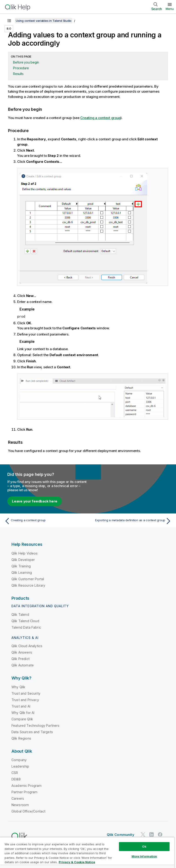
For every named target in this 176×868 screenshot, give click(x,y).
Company (19, 760)
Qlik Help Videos (25, 553)
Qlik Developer (23, 559)
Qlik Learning (22, 572)
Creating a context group (100, 118)
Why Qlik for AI (23, 712)
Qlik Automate (23, 665)
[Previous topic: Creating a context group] (45, 521)
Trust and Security (26, 693)
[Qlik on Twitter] (143, 834)
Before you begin (26, 62)
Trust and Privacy (25, 700)
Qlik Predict (21, 659)
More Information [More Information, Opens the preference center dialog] (144, 856)
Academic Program (27, 785)
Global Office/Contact (28, 811)
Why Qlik (18, 687)
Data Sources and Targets (32, 732)
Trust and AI (21, 706)
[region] (87, 853)
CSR (15, 772)
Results (18, 74)
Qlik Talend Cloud (25, 621)
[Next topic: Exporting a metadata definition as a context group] (131, 521)
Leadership (20, 766)
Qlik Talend (20, 614)
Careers (18, 798)
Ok (144, 846)
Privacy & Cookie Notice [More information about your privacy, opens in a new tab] (77, 862)
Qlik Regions (21, 738)
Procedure (21, 68)
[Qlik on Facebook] (160, 834)
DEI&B (16, 779)
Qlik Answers (22, 652)
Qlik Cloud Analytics (27, 646)
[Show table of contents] (9, 21)
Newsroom (20, 805)
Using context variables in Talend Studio (44, 21)
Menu (170, 9)
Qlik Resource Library (28, 585)
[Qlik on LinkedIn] (151, 834)
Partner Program (24, 792)
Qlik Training (21, 566)
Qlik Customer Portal (28, 579)
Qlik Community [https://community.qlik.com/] (121, 834)
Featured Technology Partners (35, 725)
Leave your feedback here (35, 501)
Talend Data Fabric (26, 627)
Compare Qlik (22, 719)
